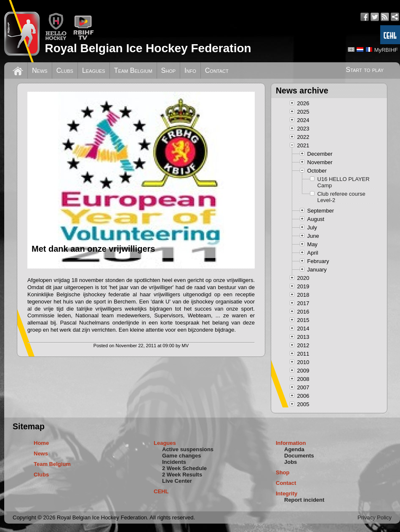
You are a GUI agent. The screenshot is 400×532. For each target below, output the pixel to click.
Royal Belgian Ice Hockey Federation (148, 48)
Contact (217, 70)
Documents (299, 456)
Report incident (304, 500)
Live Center (177, 481)
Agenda (294, 449)
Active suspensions (188, 449)
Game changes (182, 456)
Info (190, 70)
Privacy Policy (375, 517)
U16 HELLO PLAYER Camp (344, 182)
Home (41, 443)
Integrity (287, 493)
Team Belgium (133, 70)
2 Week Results (182, 475)
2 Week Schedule (184, 468)
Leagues (94, 70)
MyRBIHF (386, 50)
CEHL (161, 491)
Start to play (365, 70)
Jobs (291, 462)
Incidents (174, 462)
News (40, 70)
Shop (169, 70)
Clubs (65, 70)
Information (291, 443)
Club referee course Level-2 (341, 197)
